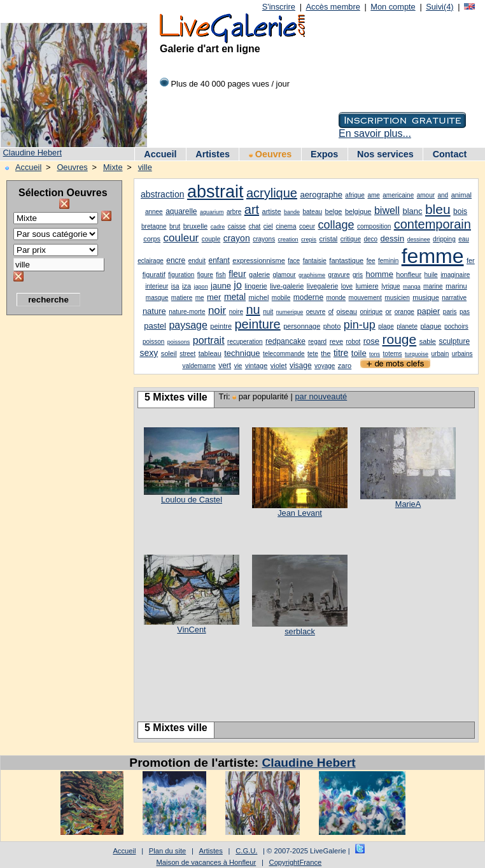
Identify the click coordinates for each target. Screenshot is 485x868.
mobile (281, 298)
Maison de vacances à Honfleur (207, 862)
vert (225, 366)
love (347, 286)
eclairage (151, 261)
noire (236, 312)
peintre (221, 326)
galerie (259, 274)
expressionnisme (259, 260)
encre (176, 260)
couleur (181, 238)
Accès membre (333, 7)
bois (460, 211)
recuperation (245, 342)
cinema (286, 226)
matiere (182, 298)
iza (186, 286)
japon (201, 287)
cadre (218, 227)
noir (217, 310)
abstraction (162, 194)
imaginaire (455, 275)
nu (253, 309)
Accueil (160, 154)
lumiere (367, 286)
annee (154, 212)
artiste (272, 211)
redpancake (285, 341)
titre (341, 353)
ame (373, 195)
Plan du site (167, 851)
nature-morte (187, 312)
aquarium (212, 212)
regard (317, 342)
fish (221, 275)
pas (465, 312)
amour (426, 195)
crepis (309, 239)
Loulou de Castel (192, 500)
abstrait (215, 192)
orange (404, 312)
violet (279, 366)
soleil (169, 353)
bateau (312, 212)
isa (175, 286)
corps (152, 239)
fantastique (346, 260)
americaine (398, 195)
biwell (387, 210)
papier (428, 311)
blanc (412, 211)
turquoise (417, 354)
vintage (256, 366)
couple (211, 239)
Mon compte (393, 7)
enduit (197, 261)
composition (374, 226)
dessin (393, 238)
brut (175, 226)
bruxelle (196, 226)
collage (336, 225)
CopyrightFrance (296, 862)
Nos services (385, 154)
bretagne (154, 226)
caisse (237, 226)
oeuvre (316, 312)
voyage (325, 366)
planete (407, 326)
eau (464, 239)
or (388, 311)
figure (205, 275)
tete (313, 354)
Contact (450, 154)
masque (157, 298)
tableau (210, 353)
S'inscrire (279, 7)
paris (450, 312)
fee (371, 261)
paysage (188, 325)
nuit (268, 312)
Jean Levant (300, 513)
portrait (209, 340)
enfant (219, 260)
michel (259, 297)
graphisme (312, 275)
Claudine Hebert (32, 153)
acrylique (272, 193)
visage (301, 366)
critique (351, 239)
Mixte (113, 167)
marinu (456, 286)
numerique (290, 312)
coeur (307, 226)
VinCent (191, 630)
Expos (324, 154)
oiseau (347, 311)
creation (288, 239)
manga (412, 287)
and (443, 195)
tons (375, 354)
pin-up (360, 325)
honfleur (409, 274)
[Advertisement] (57, 513)
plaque (431, 326)
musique (426, 297)
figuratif (154, 274)
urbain (440, 354)
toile (359, 353)
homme (380, 274)
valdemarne (199, 366)
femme (433, 256)
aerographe (321, 195)
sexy (149, 353)
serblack (300, 631)
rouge (399, 339)
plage (386, 326)
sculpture (454, 341)
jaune (221, 286)
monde (336, 298)
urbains (462, 354)
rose (371, 341)
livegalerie (323, 286)
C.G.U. (246, 851)
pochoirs (456, 326)
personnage (302, 326)
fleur (237, 274)
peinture (257, 324)
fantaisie (315, 261)
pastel (155, 326)
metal (235, 297)
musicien (397, 298)
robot (353, 342)
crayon (237, 238)
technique (242, 353)
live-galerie (287, 286)
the (326, 353)
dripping (444, 239)
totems (393, 354)
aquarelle (181, 211)
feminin (388, 261)
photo (332, 326)
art (252, 210)
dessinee (419, 239)
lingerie (256, 286)
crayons (264, 239)
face (294, 261)
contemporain (432, 224)
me (200, 298)
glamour (285, 275)
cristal (329, 239)
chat (254, 226)
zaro (345, 366)
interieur (157, 286)
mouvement (365, 298)
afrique (355, 195)
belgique (358, 211)
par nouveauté (321, 396)
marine (433, 286)
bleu (438, 209)
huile (431, 275)
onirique (371, 312)
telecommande (284, 354)
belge (334, 211)
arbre (234, 212)
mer (214, 297)
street (187, 354)
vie (238, 366)
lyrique (390, 286)
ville (145, 167)
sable (428, 341)
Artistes (213, 154)
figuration (181, 275)
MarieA (408, 504)
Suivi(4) (439, 7)
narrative (454, 298)
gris (358, 275)
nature (154, 311)
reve (336, 341)
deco (370, 239)
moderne (308, 297)
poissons (179, 342)
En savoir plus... (375, 133)
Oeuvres (271, 154)
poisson (153, 342)
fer (471, 260)
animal (461, 195)
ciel (268, 226)
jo (237, 285)
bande (292, 212)
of (331, 312)
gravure (339, 275)
